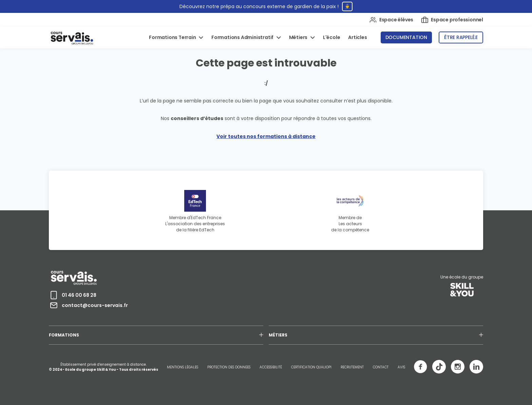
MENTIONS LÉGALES (183, 367)
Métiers (299, 37)
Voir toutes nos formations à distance (266, 136)
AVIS (401, 367)
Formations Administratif (243, 37)
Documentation (406, 37)
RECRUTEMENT (352, 367)
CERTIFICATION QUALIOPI (311, 367)
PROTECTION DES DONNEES (229, 367)
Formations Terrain (173, 37)
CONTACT (381, 367)
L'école (332, 37)
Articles (357, 37)
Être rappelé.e (461, 37)
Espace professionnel (452, 20)
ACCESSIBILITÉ (271, 367)
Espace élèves (391, 20)
